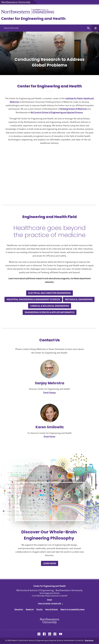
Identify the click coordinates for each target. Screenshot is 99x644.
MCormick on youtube (61, 634)
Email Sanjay (49, 393)
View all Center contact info (49, 604)
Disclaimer (89, 641)
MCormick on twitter (38, 634)
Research (30, 610)
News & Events (51, 610)
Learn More (50, 564)
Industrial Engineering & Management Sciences (33, 300)
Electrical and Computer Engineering (49, 293)
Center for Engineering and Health (33, 19)
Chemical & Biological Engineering (50, 306)
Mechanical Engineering (79, 300)
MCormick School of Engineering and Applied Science (57, 113)
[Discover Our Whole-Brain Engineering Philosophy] (49, 502)
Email (50, 600)
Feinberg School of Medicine (73, 109)
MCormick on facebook (44, 634)
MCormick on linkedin (49, 634)
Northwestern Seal (49, 621)
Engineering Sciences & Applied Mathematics (50, 312)
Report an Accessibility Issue (72, 610)
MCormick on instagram (55, 634)
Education (19, 610)
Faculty (39, 610)
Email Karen (49, 437)
